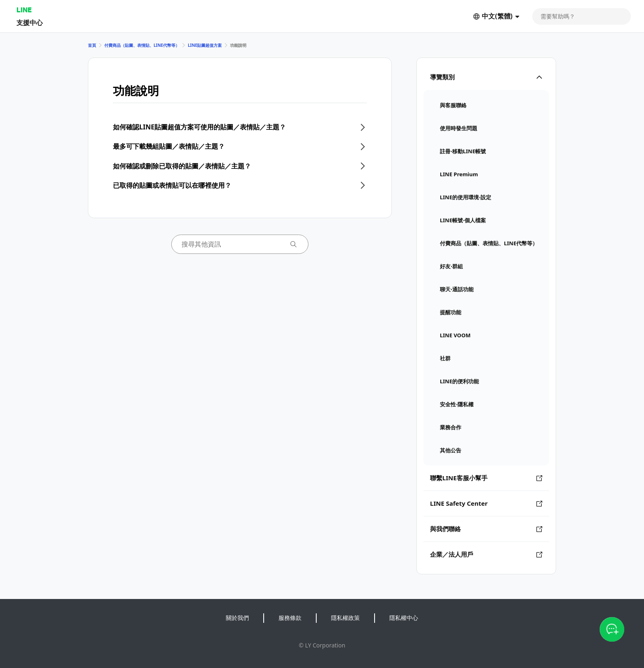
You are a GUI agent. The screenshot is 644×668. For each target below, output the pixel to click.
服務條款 (290, 618)
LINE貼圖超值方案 (205, 45)
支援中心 (30, 22)
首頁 (92, 45)
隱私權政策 (345, 618)
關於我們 (237, 618)
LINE (24, 10)
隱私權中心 (404, 618)
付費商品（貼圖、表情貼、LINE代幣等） (142, 45)
